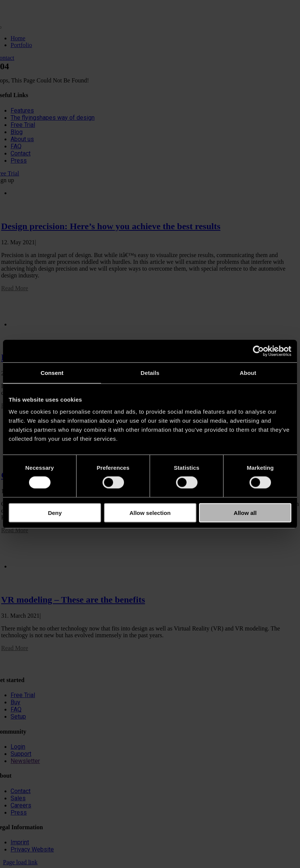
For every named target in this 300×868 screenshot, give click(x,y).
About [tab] (248, 373)
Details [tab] (150, 373)
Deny (55, 512)
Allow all (245, 512)
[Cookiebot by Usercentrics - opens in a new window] (258, 351)
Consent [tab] (52, 373)
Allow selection (150, 512)
